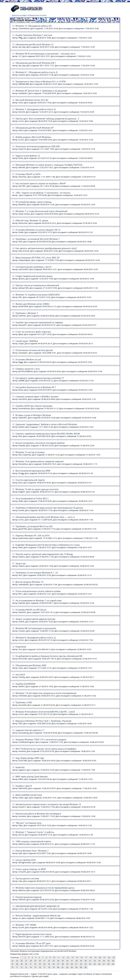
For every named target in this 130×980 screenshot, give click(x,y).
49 (22, 964)
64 (90, 964)
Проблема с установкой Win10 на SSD (34, 526)
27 (26, 961)
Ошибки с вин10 (24, 786)
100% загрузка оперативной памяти (33, 841)
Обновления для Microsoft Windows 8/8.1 (36, 63)
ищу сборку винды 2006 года (30, 758)
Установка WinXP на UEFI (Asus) (31, 610)
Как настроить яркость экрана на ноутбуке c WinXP (41, 183)
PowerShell (21, 647)
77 (44, 967)
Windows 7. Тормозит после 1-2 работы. (35, 832)
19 (95, 957)
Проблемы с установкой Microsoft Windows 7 (38, 239)
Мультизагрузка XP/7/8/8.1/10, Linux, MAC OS (38, 258)
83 (72, 967)
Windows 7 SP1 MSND (26, 925)
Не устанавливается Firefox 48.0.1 (32, 498)
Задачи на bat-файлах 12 (28, 156)
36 (67, 961)
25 (17, 961)
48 (17, 964)
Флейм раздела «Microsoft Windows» (33, 137)
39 (81, 961)
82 (67, 967)
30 (40, 961)
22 (109, 957)
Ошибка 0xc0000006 (25, 684)
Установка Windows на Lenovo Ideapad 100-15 (38, 230)
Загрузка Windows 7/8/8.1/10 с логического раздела (41, 739)
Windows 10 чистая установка (30, 452)
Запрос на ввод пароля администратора (35, 619)
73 (26, 967)
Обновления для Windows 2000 (31, 665)
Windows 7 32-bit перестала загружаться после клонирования (46, 693)
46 (113, 961)
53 (40, 964)
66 (99, 964)
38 (76, 961)
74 (31, 967)
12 (63, 957)
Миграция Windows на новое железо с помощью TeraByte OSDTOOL (49, 165)
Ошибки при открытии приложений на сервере (39, 322)
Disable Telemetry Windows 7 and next (34, 35)
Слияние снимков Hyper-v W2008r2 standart (37, 397)
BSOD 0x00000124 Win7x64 (29, 795)
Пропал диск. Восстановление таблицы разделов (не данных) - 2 (47, 119)
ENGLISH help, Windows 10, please (32, 221)
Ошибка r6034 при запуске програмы (34, 406)
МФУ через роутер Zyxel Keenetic (32, 777)
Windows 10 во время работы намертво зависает (40, 461)
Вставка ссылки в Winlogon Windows (33, 415)
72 (22, 967)
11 (59, 957)
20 (100, 957)
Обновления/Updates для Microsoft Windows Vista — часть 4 (45, 517)
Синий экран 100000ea (27, 341)
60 (72, 964)
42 (95, 961)
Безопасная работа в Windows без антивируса (38, 814)
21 (104, 957)
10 (54, 957)
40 (86, 961)
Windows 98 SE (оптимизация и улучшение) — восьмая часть (46, 54)
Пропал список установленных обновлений (37, 285)
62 (81, 964)
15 (77, 957)
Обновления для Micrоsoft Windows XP (35, 128)
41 (90, 961)
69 (113, 964)
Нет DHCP (20, 675)
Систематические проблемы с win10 (33, 267)
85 (81, 967)
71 (17, 967)
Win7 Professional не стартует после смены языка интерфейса (46, 749)
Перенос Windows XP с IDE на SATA (32, 536)
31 (44, 961)
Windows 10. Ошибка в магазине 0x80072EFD (38, 295)
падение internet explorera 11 (30, 730)
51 (31, 964)
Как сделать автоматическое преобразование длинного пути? (46, 248)
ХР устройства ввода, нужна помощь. (34, 202)
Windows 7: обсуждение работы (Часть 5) (36, 109)
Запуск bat (21, 563)
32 (49, 961)
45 (108, 961)
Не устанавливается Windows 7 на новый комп (39, 601)
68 (108, 964)
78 (49, 967)
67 (104, 964)
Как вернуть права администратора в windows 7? (40, 378)
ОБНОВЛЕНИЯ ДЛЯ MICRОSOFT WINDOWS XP (38, 906)
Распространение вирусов (29, 897)
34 (58, 961)
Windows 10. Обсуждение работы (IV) (34, 26)
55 (49, 964)
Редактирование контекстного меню (34, 934)
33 (54, 961)
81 (63, 967)
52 (35, 964)
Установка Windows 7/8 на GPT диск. (33, 943)
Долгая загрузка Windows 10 (29, 582)
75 (35, 967)
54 (44, 964)
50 (26, 964)
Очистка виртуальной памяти (30, 480)
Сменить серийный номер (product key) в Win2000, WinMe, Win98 (48, 434)
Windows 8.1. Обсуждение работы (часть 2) (37, 72)
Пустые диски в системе (27, 878)
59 (67, 964)
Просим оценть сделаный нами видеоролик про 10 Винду (44, 554)
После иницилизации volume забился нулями (38, 591)
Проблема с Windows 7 (27, 313)
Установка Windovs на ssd (28, 359)
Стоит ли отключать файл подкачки (33, 332)
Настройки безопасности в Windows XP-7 (36, 387)
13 (68, 957)
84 (76, 967)
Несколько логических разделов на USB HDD (38, 146)
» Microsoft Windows (23, 20)
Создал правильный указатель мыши (34, 276)
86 (86, 967)
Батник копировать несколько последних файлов (40, 443)
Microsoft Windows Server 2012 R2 (32, 100)
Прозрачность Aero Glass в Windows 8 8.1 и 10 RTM (41, 82)
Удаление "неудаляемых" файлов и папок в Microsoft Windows (46, 424)
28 (31, 961)
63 (86, 964)
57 (58, 964)
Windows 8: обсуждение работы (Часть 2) (36, 638)
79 (54, 967)
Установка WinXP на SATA (28, 174)
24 (12, 961)
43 (99, 961)
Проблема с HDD (24, 702)
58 (63, 964)
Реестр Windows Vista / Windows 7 (32, 851)
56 (54, 964)
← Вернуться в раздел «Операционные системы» (28, 15)
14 (72, 957)
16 (82, 957)
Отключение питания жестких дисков (34, 350)
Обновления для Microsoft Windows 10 (34, 44)
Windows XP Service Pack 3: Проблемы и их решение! (41, 91)
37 (72, 961)
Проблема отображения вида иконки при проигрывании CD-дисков (49, 508)
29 (35, 961)
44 (104, 961)
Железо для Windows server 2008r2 (33, 304)
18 (91, 957)
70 (12, 967)
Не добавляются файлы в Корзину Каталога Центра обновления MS (49, 656)
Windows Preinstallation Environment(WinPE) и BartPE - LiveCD (45, 712)
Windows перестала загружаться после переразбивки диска (45, 888)
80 (58, 967)
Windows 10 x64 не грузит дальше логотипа (37, 489)
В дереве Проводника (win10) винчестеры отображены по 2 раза (48, 545)
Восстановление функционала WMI (33, 471)
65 (95, 964)
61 (76, 964)
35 (63, 961)
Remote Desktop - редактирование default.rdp (38, 916)
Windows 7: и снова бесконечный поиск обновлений (42, 211)
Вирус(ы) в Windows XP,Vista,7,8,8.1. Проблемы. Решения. (44, 721)
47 (12, 964)
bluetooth (20, 767)
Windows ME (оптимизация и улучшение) (36, 628)
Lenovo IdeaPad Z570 (26, 860)
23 (114, 957)
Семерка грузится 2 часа (28, 369)
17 (86, 957)
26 (22, 961)
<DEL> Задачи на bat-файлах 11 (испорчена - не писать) (43, 193)
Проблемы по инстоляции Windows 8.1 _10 (37, 573)
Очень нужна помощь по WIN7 (31, 869)
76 (40, 967)
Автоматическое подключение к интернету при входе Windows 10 (48, 804)
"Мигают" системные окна (28, 823)
